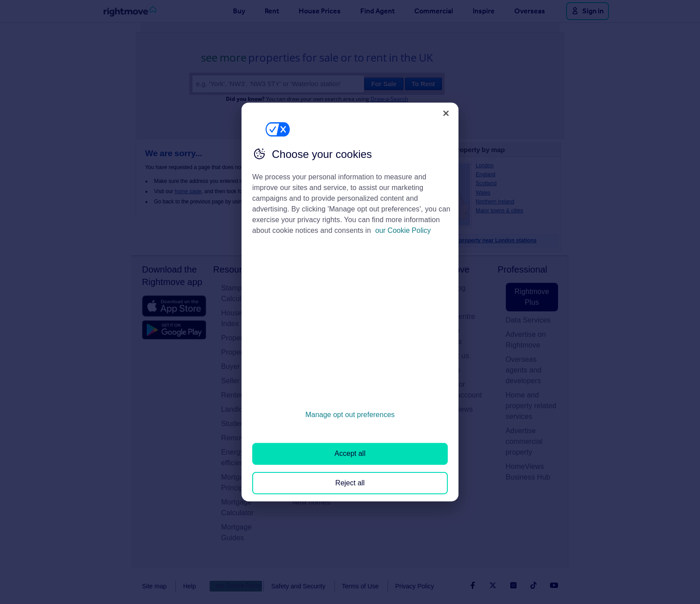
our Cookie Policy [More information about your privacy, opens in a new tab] (403, 230)
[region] (350, 302)
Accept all (350, 453)
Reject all (350, 483)
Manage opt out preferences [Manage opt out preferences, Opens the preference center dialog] (350, 415)
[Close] (446, 113)
